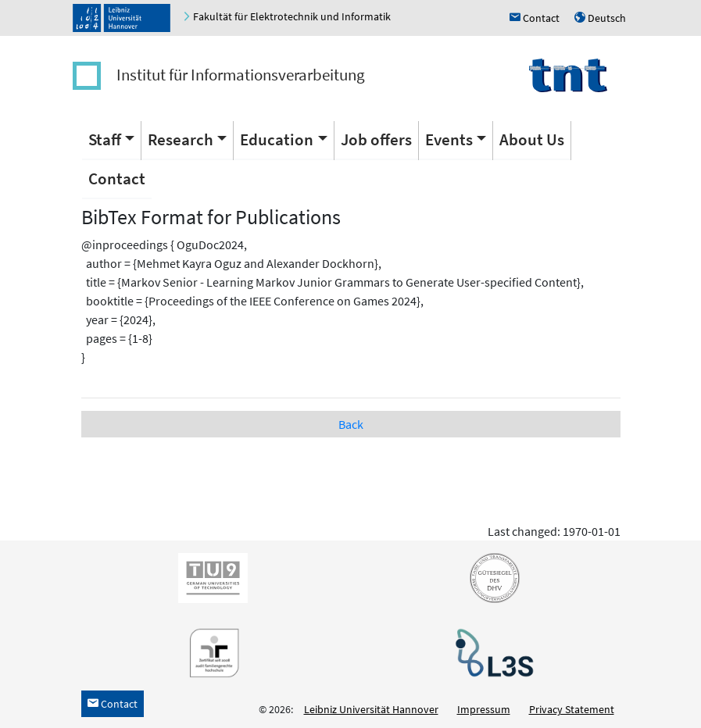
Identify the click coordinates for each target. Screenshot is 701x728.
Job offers (376, 139)
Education (277, 139)
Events (449, 139)
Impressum (484, 709)
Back (351, 424)
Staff (105, 139)
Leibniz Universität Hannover (371, 709)
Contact (117, 178)
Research (181, 139)
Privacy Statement (572, 709)
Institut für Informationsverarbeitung (241, 75)
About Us (532, 139)
